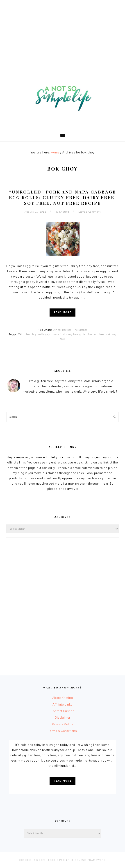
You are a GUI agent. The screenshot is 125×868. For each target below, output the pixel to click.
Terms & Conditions (62, 731)
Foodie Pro (57, 860)
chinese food (57, 334)
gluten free (86, 334)
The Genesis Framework (87, 860)
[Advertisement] (62, 31)
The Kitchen (80, 330)
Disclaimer (63, 717)
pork (108, 334)
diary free (72, 334)
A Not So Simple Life (63, 96)
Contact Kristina (62, 711)
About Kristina (63, 698)
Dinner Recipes (62, 330)
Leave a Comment (90, 212)
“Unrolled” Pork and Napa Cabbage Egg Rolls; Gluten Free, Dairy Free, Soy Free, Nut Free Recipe (63, 197)
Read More (62, 312)
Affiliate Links (62, 704)
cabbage (43, 334)
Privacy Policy (62, 724)
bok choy (31, 334)
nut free (99, 334)
